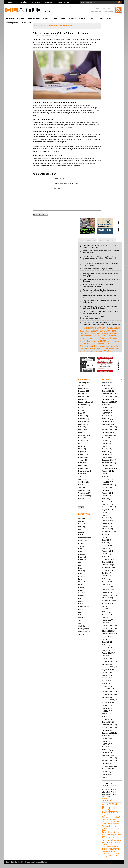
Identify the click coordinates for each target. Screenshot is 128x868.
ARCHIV (105, 383)
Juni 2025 (106, 414)
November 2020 (108, 530)
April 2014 (106, 717)
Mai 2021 (105, 519)
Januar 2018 (107, 593)
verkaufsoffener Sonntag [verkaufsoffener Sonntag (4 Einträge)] (95, 355)
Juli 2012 (105, 775)
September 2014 (108, 704)
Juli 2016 (105, 643)
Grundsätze (22, 2)
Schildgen (82, 486)
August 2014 (107, 706)
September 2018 (108, 571)
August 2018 (107, 574)
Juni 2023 (106, 478)
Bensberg (82, 395)
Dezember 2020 (108, 527)
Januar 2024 (107, 461)
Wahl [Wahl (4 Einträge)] (113, 355)
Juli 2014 (105, 709)
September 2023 (108, 472)
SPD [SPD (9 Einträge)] (106, 353)
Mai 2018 (105, 582)
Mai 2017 (105, 615)
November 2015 (108, 665)
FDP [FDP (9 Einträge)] (102, 339)
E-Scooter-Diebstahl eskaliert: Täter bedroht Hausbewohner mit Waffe (98, 289)
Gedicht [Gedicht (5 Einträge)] (96, 342)
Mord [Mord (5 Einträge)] (102, 347)
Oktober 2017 (107, 602)
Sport (109, 18)
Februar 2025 (107, 425)
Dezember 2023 (108, 464)
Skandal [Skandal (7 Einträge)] (99, 353)
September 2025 (108, 406)
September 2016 (108, 637)
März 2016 (106, 654)
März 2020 (106, 552)
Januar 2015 (107, 693)
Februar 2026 (107, 392)
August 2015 (107, 673)
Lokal (54, 18)
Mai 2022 (105, 502)
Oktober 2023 (107, 469)
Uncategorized (12, 23)
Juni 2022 (106, 500)
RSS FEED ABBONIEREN (105, 9)
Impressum (63, 2)
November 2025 (108, 400)
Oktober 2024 (107, 436)
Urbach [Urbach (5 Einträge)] (83, 355)
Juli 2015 (105, 676)
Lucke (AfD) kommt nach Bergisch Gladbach (99, 273)
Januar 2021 (107, 524)
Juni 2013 (106, 745)
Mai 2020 (105, 546)
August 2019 (107, 555)
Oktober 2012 (107, 767)
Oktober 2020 (107, 533)
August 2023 (107, 475)
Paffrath (81, 466)
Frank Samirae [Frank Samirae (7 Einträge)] (86, 342)
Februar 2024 (107, 458)
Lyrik (80, 447)
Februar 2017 (107, 624)
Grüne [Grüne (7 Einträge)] (117, 342)
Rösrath (81, 478)
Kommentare (92, 244)
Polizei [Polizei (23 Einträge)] (84, 352)
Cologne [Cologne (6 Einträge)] (113, 335)
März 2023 (106, 486)
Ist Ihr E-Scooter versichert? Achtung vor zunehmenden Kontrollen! (97, 322)
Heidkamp (82, 422)
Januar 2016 (107, 660)
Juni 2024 (106, 447)
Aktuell (101, 244)
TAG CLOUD (111, 244)
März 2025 (106, 422)
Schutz (100, 18)
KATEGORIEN (84, 383)
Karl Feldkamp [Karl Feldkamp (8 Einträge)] (86, 345)
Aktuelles (10, 18)
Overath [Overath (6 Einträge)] (91, 350)
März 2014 (106, 720)
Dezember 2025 (108, 398)
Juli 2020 (105, 541)
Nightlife (72, 18)
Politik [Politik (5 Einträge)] (118, 350)
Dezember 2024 (108, 431)
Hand (80, 417)
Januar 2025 (107, 428)
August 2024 (107, 442)
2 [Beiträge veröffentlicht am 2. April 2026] (109, 791)
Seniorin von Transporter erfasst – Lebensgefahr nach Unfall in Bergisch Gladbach (100, 311)
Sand (80, 480)
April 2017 (106, 618)
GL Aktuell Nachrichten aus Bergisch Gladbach (31, 866)
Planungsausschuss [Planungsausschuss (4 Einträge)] (108, 350)
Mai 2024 (105, 450)
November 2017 (108, 599)
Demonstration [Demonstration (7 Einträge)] (102, 337)
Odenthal (82, 461)
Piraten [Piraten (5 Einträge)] (97, 350)
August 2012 (107, 773)
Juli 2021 (105, 516)
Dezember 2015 (108, 662)
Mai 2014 (105, 715)
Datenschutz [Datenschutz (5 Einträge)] (85, 337)
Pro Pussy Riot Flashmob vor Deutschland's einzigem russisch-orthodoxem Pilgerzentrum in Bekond (100, 262)
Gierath (81, 411)
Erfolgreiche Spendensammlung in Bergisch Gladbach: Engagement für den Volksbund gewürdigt (102, 327)
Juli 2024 (105, 444)
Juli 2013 (105, 742)
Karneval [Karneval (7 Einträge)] (97, 345)
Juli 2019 (105, 557)
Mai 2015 (105, 682)
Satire (91, 18)
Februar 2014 (107, 723)
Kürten (81, 436)
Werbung (37, 2)
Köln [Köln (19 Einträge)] (104, 345)
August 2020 (107, 538)
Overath (81, 464)
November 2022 (108, 491)
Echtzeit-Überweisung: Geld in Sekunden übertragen (61, 33)
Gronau (81, 414)
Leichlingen (82, 439)
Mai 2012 (105, 781)
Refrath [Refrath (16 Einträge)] (92, 352)
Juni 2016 (106, 646)
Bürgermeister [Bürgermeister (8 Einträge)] (97, 335)
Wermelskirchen (84, 500)
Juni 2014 (106, 712)
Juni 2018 (106, 580)
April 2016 (106, 651)
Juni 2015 (106, 679)
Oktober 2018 (107, 569)
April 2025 (106, 420)
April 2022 (106, 505)
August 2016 (107, 640)
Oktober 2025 (107, 403)
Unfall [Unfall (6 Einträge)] (117, 353)
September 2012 (108, 770)
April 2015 (106, 684)
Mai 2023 (105, 480)
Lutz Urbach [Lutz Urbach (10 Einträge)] (85, 347)
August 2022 (107, 497)
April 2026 (106, 386)
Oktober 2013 (107, 734)
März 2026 (106, 389)
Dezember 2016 (108, 629)
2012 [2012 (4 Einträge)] (82, 332)
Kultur (46, 18)
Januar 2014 (107, 726)
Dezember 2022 (108, 489)
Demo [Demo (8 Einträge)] (93, 337)
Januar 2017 (107, 626)
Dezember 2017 (108, 596)
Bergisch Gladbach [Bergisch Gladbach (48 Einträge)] (107, 331)
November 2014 (108, 698)
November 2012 (108, 764)
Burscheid (82, 400)
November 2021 (108, 511)
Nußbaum (82, 458)
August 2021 (107, 513)
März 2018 (106, 588)
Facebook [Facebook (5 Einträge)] (95, 340)
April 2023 (106, 483)
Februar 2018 (107, 591)
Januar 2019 (107, 566)
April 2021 (106, 522)
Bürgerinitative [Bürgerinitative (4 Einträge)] (85, 335)
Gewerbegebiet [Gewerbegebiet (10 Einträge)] (107, 342)
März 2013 (106, 753)
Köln (80, 431)
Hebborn (81, 420)
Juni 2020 (106, 544)
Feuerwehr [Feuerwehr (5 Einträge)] (112, 340)
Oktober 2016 (107, 635)
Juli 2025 (105, 411)
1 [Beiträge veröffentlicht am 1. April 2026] (107, 791)
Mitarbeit (50, 2)
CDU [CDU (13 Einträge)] (106, 335)
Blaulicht (21, 18)
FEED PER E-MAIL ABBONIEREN (102, 12)
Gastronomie (34, 18)
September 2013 (108, 737)
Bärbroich (82, 392)
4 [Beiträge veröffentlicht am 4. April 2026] (113, 791)
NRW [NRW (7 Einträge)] (107, 347)
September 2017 (108, 604)
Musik (63, 18)
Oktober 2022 (107, 494)
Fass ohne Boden (85, 406)
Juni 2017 (106, 613)
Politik (82, 18)
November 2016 (108, 632)
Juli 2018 (105, 577)
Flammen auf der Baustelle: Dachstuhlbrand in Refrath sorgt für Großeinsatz (99, 295)
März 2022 (106, 508)
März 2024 (106, 455)
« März (105, 802)
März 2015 (106, 687)
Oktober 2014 (107, 701)
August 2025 (107, 409)
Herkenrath (82, 425)
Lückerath (82, 444)
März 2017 (106, 621)
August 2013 (107, 740)
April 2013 (106, 751)
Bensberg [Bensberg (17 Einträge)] (89, 332)
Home (10, 2)
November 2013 (108, 731)
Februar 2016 (107, 657)
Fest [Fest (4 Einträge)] (106, 340)
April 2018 (106, 585)
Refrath (81, 472)
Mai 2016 (105, 649)
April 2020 (106, 549)
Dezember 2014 (108, 695)
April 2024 (106, 453)
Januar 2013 (107, 759)
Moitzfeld (82, 450)
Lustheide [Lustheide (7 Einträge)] (115, 345)
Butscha (81, 403)
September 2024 (108, 439)
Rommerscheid (84, 475)
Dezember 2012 (108, 762)
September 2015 (108, 671)
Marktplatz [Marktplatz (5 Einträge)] (96, 347)
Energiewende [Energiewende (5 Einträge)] (85, 340)
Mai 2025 (105, 417)
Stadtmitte (82, 494)
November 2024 (108, 433)
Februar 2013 (107, 756)
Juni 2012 (106, 778)
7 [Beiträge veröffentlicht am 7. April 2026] (105, 794)
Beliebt (82, 244)
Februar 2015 (107, 690)
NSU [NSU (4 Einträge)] (111, 347)
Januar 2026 (107, 395)
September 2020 (108, 535)
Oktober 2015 (107, 668)
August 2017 (107, 607)
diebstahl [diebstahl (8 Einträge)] (113, 337)
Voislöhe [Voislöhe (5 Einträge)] (108, 355)
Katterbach (82, 428)
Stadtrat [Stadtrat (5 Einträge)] (111, 353)
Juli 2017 (105, 610)
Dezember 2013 (108, 729)
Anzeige (81, 389)
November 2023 (108, 466)
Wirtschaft (26, 23)
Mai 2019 (105, 560)
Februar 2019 (107, 563)
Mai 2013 (105, 748)
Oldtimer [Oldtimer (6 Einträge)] (83, 350)
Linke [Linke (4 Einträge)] (109, 345)
